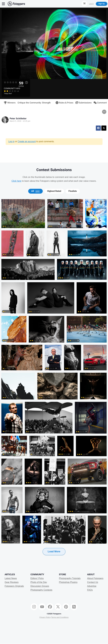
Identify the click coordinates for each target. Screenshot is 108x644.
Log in (11, 141)
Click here (16, 181)
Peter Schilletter (18, 119)
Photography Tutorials (70, 578)
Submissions (83, 103)
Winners (9, 103)
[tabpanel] (54, 382)
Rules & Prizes (64, 103)
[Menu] (3, 4)
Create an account (27, 141)
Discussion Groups (40, 586)
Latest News (11, 578)
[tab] (35, 191)
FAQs (90, 590)
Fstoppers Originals (14, 586)
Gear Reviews (11, 582)
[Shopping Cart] (84, 4)
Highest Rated (54, 191)
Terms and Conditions (60, 617)
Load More (54, 551)
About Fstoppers (95, 578)
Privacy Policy (45, 617)
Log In (91, 4)
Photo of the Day (39, 582)
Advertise (92, 586)
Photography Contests (41, 590)
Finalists (73, 191)
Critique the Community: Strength (34, 103)
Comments (100, 103)
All (36, 191)
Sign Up (102, 4)
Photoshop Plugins (68, 582)
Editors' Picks (37, 578)
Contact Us (93, 582)
